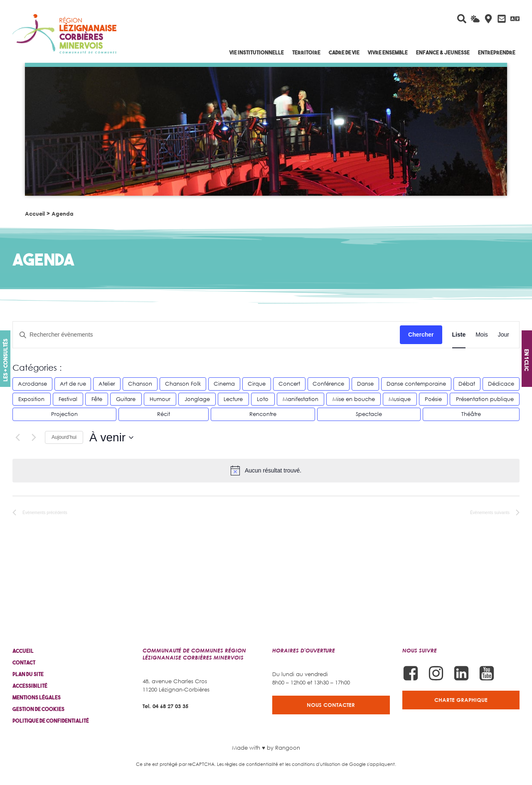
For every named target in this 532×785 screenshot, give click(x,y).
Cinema (224, 384)
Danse (365, 384)
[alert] (266, 470)
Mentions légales (37, 698)
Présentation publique (485, 399)
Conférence (328, 384)
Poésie (433, 399)
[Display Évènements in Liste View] (459, 335)
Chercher (421, 335)
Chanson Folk (183, 384)
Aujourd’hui (64, 437)
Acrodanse (32, 384)
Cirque (257, 384)
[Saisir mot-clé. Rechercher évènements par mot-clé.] (206, 335)
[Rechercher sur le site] (462, 19)
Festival (68, 399)
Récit (164, 414)
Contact (24, 663)
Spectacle (369, 414)
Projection (64, 414)
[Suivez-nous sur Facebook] (411, 673)
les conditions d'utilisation (313, 764)
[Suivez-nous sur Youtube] (487, 673)
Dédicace (501, 384)
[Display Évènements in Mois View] (482, 335)
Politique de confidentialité (51, 721)
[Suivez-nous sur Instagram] (436, 673)
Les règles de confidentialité (248, 764)
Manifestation (300, 399)
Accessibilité (30, 686)
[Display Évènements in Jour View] (504, 335)
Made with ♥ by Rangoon (266, 748)
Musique (400, 399)
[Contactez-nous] (502, 19)
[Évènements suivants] (34, 438)
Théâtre (471, 414)
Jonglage (197, 399)
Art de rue (73, 384)
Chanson (140, 384)
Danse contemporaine (416, 384)
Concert (289, 384)
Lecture (233, 399)
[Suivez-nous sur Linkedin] (461, 673)
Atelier (107, 384)
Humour (160, 399)
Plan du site (28, 674)
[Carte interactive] (488, 19)
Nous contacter (331, 705)
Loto (263, 399)
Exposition (31, 399)
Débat (467, 384)
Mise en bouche (354, 399)
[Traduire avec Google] (515, 19)
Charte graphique (461, 700)
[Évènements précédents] (17, 438)
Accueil (35, 214)
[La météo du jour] (475, 19)
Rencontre (263, 414)
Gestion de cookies (38, 709)
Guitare (126, 399)
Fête (97, 399)
